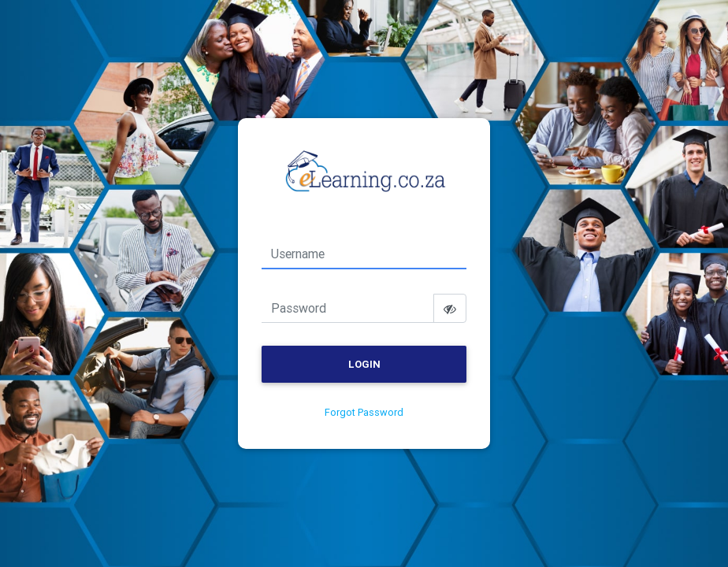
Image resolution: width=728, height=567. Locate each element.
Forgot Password (364, 412)
